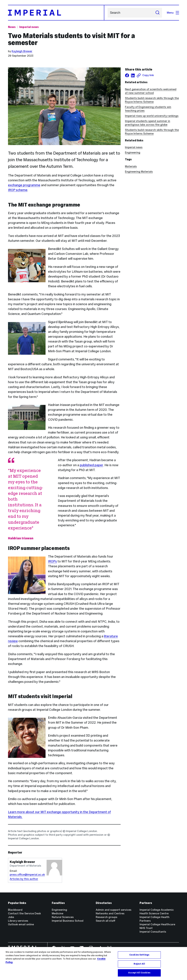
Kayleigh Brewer (22, 51)
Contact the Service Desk (24, 913)
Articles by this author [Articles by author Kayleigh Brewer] (24, 879)
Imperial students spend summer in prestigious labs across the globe (148, 123)
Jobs (11, 917)
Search (107, 13)
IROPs (52, 561)
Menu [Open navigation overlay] (173, 13)
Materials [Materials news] (131, 166)
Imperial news (134, 147)
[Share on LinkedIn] (133, 75)
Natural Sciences (63, 917)
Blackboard (15, 910)
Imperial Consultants (153, 932)
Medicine (58, 913)
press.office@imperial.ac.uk (27, 874)
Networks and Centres (110, 913)
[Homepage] (56, 13)
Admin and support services (114, 910)
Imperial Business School (68, 921)
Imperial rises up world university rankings (152, 116)
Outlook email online (21, 924)
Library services (18, 921)
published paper (91, 465)
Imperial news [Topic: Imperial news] (29, 27)
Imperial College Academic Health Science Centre (157, 912)
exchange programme (24, 185)
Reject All (139, 964)
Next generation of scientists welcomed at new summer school (151, 91)
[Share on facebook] (127, 75)
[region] (93, 963)
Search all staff (105, 921)
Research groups (107, 917)
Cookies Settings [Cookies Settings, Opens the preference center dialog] (139, 955)
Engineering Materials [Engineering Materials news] (139, 172)
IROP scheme (18, 190)
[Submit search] (157, 13)
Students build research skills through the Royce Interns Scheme (152, 100)
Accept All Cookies (139, 973)
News (12, 27)
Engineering (133, 152)
